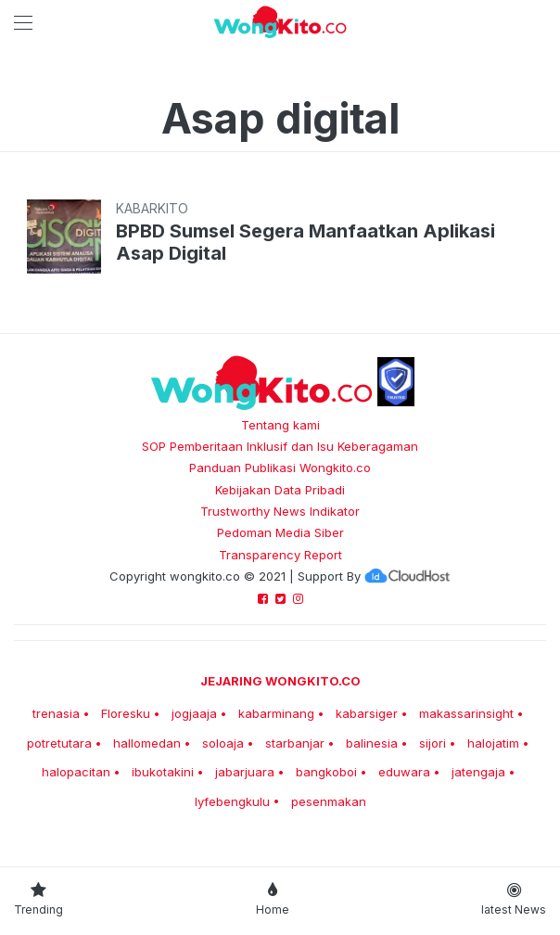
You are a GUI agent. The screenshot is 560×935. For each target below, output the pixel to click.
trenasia (56, 713)
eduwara (404, 772)
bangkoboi (326, 772)
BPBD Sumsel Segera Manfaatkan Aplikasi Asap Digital (305, 242)
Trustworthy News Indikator (280, 511)
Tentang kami (280, 425)
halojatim (493, 743)
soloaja (223, 743)
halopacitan (76, 772)
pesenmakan (329, 801)
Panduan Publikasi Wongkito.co (280, 467)
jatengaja (478, 772)
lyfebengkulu (232, 801)
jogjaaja (194, 713)
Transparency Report (280, 555)
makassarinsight (466, 713)
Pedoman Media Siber (280, 532)
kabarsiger (367, 713)
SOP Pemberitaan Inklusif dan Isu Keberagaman (280, 446)
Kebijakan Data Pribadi (280, 490)
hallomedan (147, 743)
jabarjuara (245, 772)
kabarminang (276, 713)
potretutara (59, 743)
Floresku (126, 713)
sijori (433, 743)
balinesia (372, 743)
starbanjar (295, 743)
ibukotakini (163, 772)
